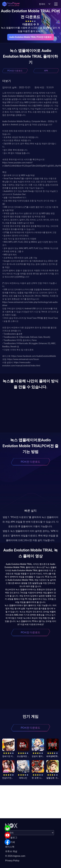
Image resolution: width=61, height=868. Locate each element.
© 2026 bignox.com (15, 856)
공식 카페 (10, 842)
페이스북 (10, 847)
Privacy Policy (12, 861)
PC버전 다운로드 (15, 71)
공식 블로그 (11, 838)
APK (46, 71)
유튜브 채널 (11, 851)
